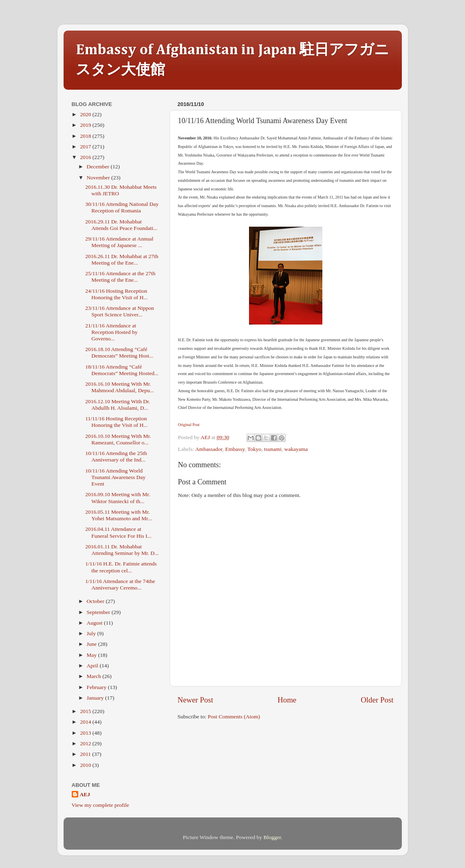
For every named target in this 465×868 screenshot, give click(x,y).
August (95, 623)
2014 (86, 722)
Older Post (377, 700)
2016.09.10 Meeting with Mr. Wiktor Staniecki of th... (118, 498)
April (93, 666)
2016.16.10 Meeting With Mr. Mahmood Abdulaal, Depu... (120, 387)
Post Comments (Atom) (234, 717)
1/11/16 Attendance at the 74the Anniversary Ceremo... (120, 584)
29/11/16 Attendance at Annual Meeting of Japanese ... (119, 242)
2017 (86, 147)
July (92, 633)
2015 (86, 711)
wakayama (296, 449)
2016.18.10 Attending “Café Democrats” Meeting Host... (119, 352)
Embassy (235, 449)
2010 (86, 765)
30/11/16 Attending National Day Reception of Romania (122, 207)
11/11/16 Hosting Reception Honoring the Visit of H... (116, 422)
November (99, 178)
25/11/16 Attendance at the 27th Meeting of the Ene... (120, 277)
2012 (86, 743)
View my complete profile (100, 805)
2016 (86, 157)
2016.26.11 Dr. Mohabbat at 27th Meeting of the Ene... (122, 260)
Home (287, 700)
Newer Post (196, 700)
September (99, 612)
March (95, 676)
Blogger (272, 837)
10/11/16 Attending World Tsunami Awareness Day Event (115, 477)
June (93, 644)
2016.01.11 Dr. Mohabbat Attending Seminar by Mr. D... (122, 550)
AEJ (85, 794)
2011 (86, 754)
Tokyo (254, 449)
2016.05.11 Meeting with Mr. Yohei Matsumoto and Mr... (119, 515)
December (99, 167)
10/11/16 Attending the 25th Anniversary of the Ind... (116, 456)
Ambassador (209, 449)
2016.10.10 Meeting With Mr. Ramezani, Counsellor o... (118, 439)
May (93, 655)
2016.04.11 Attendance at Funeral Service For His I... (118, 532)
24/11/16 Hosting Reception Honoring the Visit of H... (116, 294)
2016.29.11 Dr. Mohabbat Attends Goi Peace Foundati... (121, 225)
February (97, 687)
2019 (86, 125)
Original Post (189, 425)
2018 (86, 136)
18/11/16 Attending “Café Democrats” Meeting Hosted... (122, 370)
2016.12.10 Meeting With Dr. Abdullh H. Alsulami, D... (118, 405)
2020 (86, 114)
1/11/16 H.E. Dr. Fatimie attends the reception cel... (121, 567)
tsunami (273, 449)
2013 (86, 733)
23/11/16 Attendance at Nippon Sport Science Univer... (120, 311)
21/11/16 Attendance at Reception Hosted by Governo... (111, 332)
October (96, 601)
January (96, 698)
